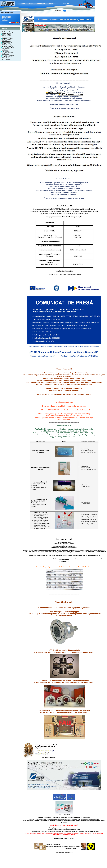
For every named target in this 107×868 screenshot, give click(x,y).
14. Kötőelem (6, 51)
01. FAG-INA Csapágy (8, 32)
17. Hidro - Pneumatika (8, 55)
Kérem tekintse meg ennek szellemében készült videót (64, 829)
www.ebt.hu (66, 3)
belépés (4, 19)
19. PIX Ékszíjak (6, 59)
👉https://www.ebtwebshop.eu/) (71, 95)
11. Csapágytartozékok (8, 47)
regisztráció (5, 20)
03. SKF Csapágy (7, 34)
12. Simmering (6, 49)
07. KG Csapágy (6, 40)
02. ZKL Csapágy (7, 33)
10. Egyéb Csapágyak (8, 45)
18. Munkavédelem (7, 57)
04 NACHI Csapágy (7, 37)
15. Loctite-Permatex (7, 53)
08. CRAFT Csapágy (7, 42)
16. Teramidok (6, 54)
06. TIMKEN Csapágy (8, 38)
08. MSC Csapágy (7, 44)
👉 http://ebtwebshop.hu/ (56, 93)
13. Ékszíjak (5, 50)
